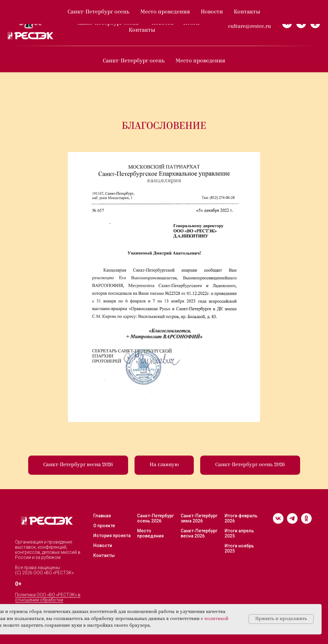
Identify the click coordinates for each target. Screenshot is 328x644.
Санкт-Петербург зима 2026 (199, 518)
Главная (102, 516)
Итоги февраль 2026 (241, 518)
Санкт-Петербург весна (156, 16)
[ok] (315, 23)
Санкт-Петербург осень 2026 (156, 518)
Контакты (142, 30)
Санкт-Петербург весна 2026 (199, 533)
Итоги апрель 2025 (239, 533)
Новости (163, 23)
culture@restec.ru (250, 27)
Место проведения (200, 61)
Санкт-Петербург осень (108, 23)
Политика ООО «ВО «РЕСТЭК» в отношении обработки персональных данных (48, 600)
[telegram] (301, 23)
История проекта (112, 536)
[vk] (287, 23)
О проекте (99, 16)
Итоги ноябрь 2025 (239, 548)
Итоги (192, 23)
